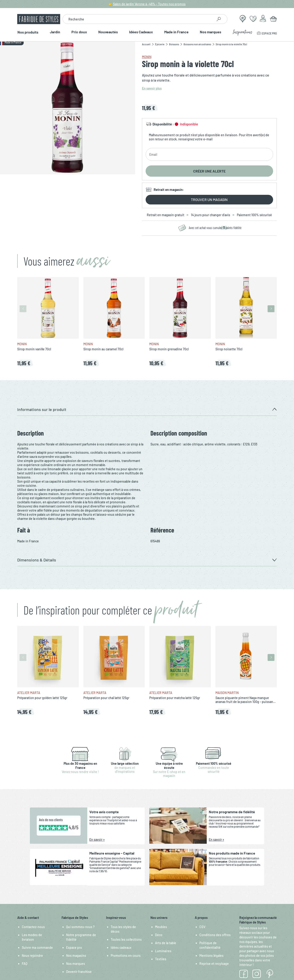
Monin (147, 57)
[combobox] (138, 19)
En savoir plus (152, 88)
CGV (202, 927)
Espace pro (74, 947)
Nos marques (211, 32)
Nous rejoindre (32, 956)
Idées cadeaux (121, 947)
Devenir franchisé (79, 972)
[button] (147, 409)
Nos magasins (76, 956)
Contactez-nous (33, 927)
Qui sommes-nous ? (80, 927)
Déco (159, 935)
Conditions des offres (215, 935)
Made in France (177, 32)
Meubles (161, 927)
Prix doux (79, 32)
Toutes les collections (126, 939)
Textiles (161, 959)
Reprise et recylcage (214, 964)
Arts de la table (166, 943)
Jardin (55, 32)
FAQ (25, 964)
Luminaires (163, 951)
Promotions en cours (126, 956)
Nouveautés (108, 32)
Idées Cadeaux (141, 32)
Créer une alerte (209, 171)
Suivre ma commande (37, 947)
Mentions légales (211, 956)
